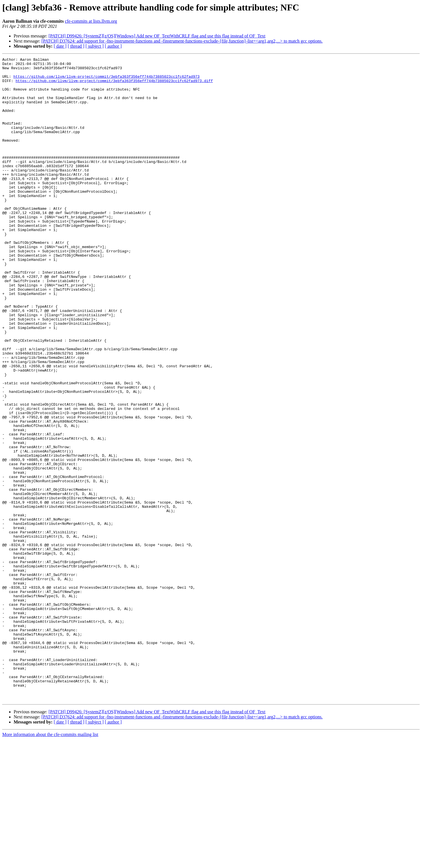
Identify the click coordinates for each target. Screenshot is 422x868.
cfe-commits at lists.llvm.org (91, 21)
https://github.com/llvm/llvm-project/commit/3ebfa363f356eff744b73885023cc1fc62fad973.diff (114, 86)
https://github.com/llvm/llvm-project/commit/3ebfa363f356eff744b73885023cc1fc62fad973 (106, 81)
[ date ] (60, 46)
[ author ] (113, 46)
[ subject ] (95, 46)
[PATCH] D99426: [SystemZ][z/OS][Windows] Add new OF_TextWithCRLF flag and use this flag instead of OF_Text (157, 36)
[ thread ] (76, 46)
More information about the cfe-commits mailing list (50, 863)
